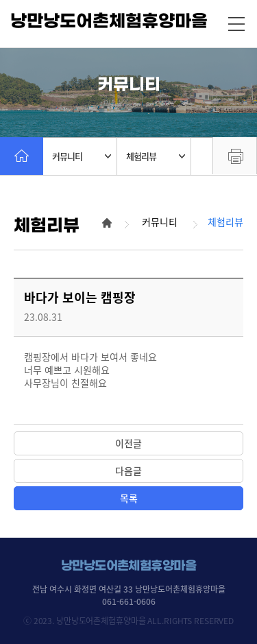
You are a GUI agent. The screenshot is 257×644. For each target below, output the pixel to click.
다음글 (128, 470)
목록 (129, 498)
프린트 (235, 156)
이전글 (128, 443)
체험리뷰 (156, 156)
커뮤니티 (82, 156)
